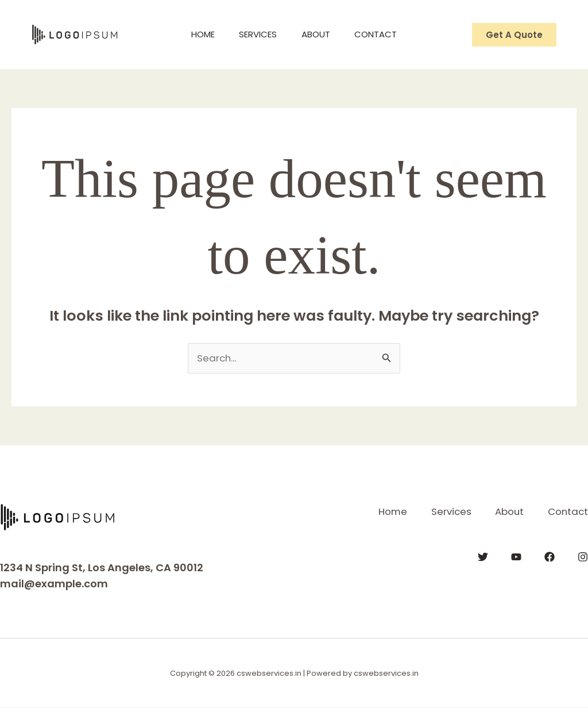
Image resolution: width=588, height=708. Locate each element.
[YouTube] (516, 556)
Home (197, 34)
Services (256, 34)
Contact (382, 34)
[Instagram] (583, 556)
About (318, 34)
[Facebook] (550, 556)
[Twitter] (483, 556)
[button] (514, 35)
